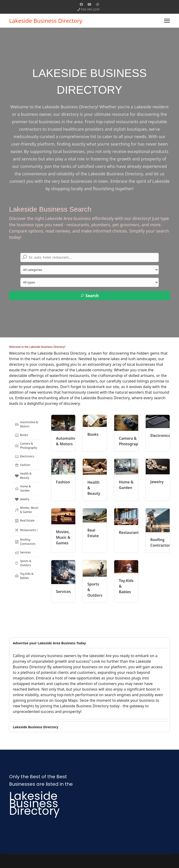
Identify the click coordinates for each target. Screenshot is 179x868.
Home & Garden (23, 488)
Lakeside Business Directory (46, 21)
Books (21, 435)
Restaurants (28, 530)
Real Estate (25, 521)
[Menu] (167, 21)
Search (89, 296)
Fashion (22, 465)
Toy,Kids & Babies (24, 576)
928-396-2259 (90, 9)
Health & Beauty (23, 476)
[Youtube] (89, 4)
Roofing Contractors (25, 542)
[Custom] (98, 4)
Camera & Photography (26, 446)
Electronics (24, 456)
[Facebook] (81, 4)
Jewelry (22, 499)
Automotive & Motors (26, 424)
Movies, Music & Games (27, 510)
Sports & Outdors (23, 563)
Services (23, 552)
